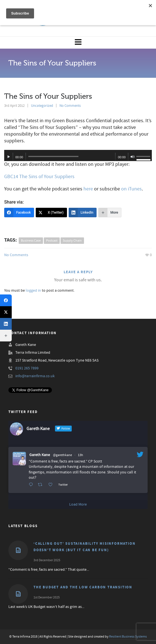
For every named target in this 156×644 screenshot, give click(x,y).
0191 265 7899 (27, 368)
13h (81, 455)
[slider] (53, 156)
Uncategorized (42, 106)
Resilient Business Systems (128, 637)
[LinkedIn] (83, 213)
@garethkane (63, 455)
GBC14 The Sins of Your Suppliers (39, 177)
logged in (33, 291)
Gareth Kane (40, 455)
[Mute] (133, 157)
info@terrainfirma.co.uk (35, 376)
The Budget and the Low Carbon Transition (83, 587)
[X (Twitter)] (51, 213)
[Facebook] (19, 213)
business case (31, 241)
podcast (52, 241)
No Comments (70, 106)
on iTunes (131, 189)
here (88, 189)
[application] (78, 155)
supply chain (72, 241)
